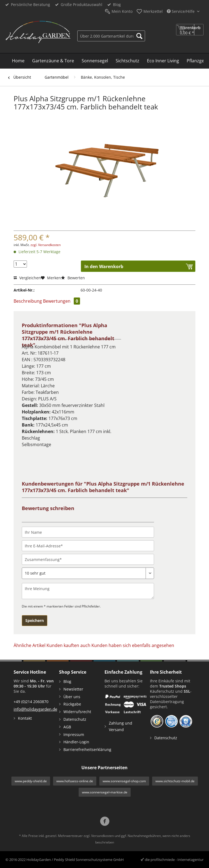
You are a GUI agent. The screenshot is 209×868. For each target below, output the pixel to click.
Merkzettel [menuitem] (153, 11)
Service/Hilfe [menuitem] (181, 11)
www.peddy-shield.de (31, 781)
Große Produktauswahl (82, 4)
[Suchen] (139, 36)
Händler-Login (76, 742)
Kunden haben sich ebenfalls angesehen (133, 645)
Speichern (35, 620)
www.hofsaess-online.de (75, 781)
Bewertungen (62, 301)
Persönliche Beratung (30, 4)
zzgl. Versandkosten (46, 245)
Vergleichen (27, 278)
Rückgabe (72, 704)
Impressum (74, 734)
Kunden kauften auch (68, 645)
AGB (67, 727)
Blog (117, 4)
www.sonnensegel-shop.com (124, 781)
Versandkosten (102, 836)
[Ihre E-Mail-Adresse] (88, 546)
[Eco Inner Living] (163, 61)
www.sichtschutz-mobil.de (175, 781)
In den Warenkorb (104, 266)
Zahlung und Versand (121, 726)
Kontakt (25, 718)
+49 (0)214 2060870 (31, 702)
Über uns (72, 697)
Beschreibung (28, 301)
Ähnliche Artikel (30, 645)
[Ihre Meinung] (88, 591)
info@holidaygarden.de (35, 709)
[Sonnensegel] (95, 61)
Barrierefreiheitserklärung (83, 749)
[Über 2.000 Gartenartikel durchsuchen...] (111, 36)
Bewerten (73, 278)
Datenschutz (75, 719)
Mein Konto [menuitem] (122, 11)
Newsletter (73, 689)
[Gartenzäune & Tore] (53, 61)
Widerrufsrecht (77, 712)
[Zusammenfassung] (88, 559)
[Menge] (20, 264)
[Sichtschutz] (127, 61)
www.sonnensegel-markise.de (105, 792)
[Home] (18, 61)
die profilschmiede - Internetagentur (174, 860)
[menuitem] (111, 35)
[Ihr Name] (88, 532)
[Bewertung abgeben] (88, 573)
